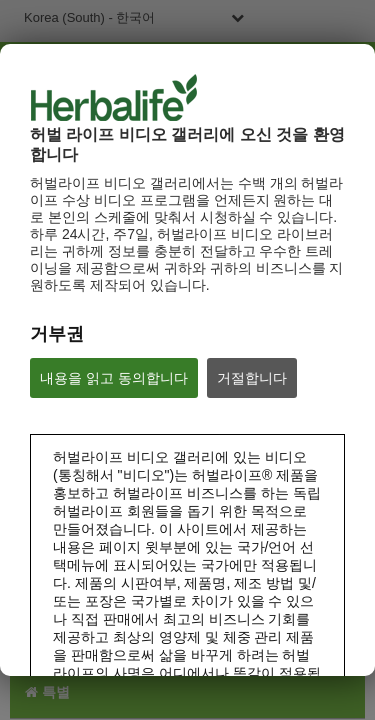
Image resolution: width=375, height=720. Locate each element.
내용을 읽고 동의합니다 (114, 378)
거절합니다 (252, 378)
